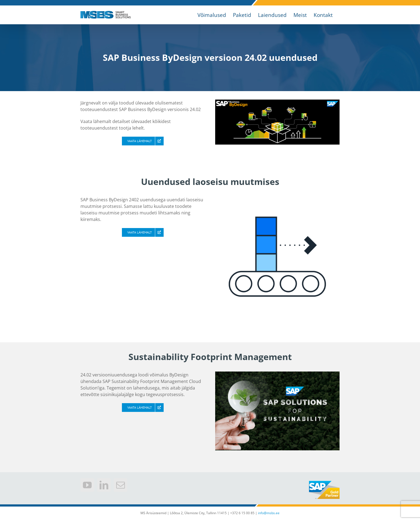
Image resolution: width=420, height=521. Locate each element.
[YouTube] (87, 485)
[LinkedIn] (104, 485)
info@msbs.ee (269, 513)
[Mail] (121, 485)
